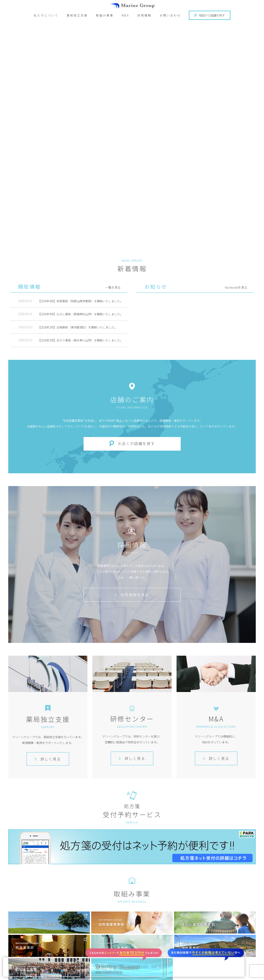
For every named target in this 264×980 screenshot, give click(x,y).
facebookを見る (236, 287)
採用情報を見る (132, 595)
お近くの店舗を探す (136, 444)
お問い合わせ (170, 15)
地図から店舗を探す (210, 15)
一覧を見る (113, 287)
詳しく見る (48, 759)
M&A (125, 15)
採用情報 (144, 15)
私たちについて (46, 15)
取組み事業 (105, 15)
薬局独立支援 (77, 15)
